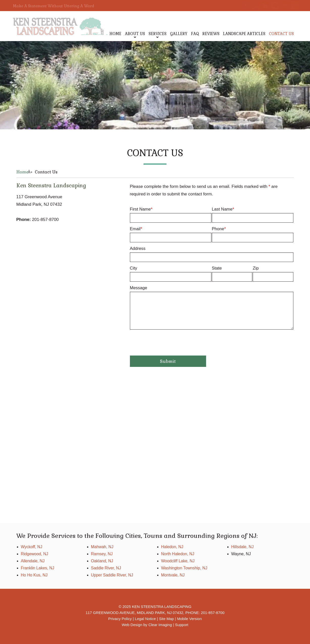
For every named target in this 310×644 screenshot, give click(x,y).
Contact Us (281, 34)
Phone (253, 234)
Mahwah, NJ (102, 547)
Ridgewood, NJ (35, 554)
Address (212, 254)
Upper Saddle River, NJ (112, 575)
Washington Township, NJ (184, 568)
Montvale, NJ (173, 575)
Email (171, 234)
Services (158, 34)
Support (182, 625)
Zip (273, 274)
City (171, 274)
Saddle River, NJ (106, 568)
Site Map (166, 619)
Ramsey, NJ (102, 554)
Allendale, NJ (33, 561)
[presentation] (168, 344)
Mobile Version (189, 619)
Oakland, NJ (102, 561)
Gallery (179, 34)
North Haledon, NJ (178, 554)
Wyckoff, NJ (32, 547)
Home (115, 34)
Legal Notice (145, 619)
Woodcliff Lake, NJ (178, 561)
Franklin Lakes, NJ (38, 568)
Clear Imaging (160, 625)
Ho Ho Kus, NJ (34, 575)
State (232, 274)
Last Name (253, 215)
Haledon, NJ (172, 547)
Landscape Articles (244, 34)
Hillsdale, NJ (243, 547)
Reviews (211, 34)
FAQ (195, 34)
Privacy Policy (120, 619)
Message (212, 308)
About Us (135, 34)
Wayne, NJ (241, 554)
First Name (171, 215)
